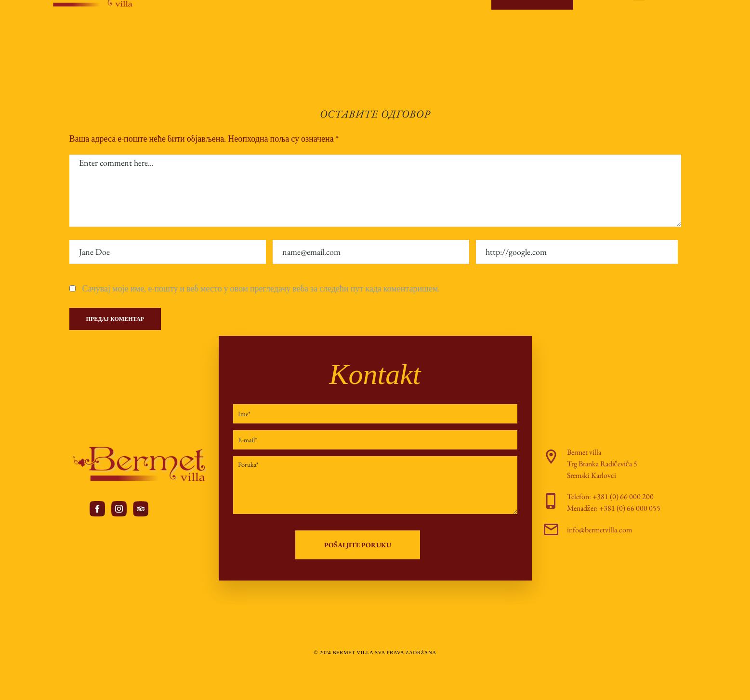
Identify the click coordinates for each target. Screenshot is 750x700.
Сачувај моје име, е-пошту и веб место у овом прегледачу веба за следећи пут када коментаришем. (261, 288)
